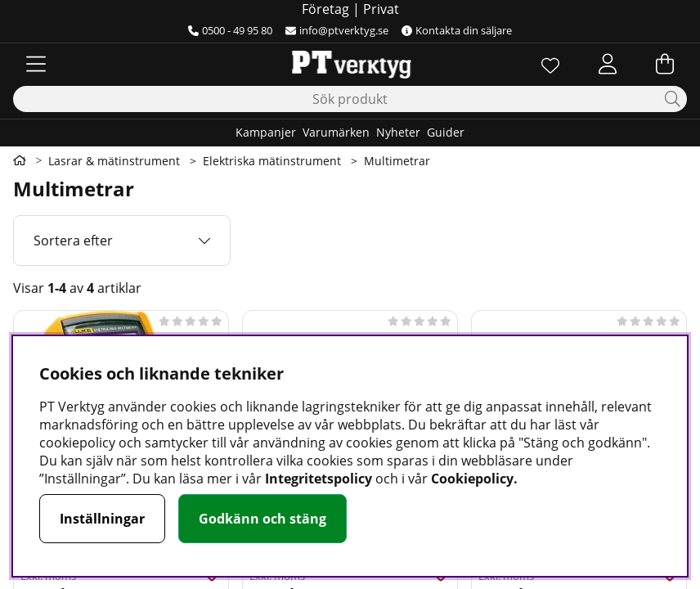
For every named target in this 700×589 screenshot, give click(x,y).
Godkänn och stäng (262, 519)
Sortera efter (73, 241)
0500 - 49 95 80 (230, 30)
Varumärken (336, 132)
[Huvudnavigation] (36, 64)
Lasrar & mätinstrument (114, 161)
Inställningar (102, 519)
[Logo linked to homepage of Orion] (350, 64)
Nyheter (398, 132)
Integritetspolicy (319, 479)
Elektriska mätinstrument (272, 161)
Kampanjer (266, 132)
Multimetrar (397, 161)
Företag (325, 9)
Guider (446, 132)
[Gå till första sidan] (20, 160)
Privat (381, 9)
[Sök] (350, 99)
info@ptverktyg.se (337, 30)
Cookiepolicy (472, 479)
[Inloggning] (608, 64)
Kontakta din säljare (457, 30)
